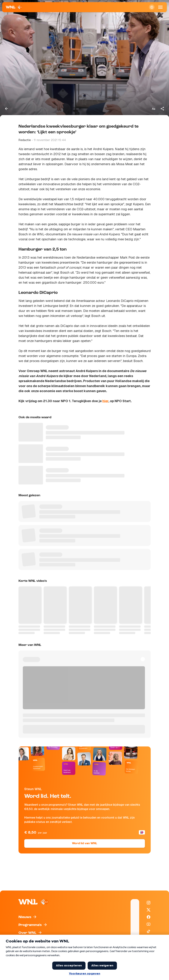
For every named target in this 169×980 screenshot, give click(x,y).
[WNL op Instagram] (149, 903)
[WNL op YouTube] (149, 924)
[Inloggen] (152, 7)
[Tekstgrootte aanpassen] (154, 109)
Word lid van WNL (84, 843)
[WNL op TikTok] (149, 931)
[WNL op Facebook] (149, 917)
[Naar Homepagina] (14, 7)
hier (105, 401)
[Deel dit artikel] (163, 109)
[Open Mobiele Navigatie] (160, 7)
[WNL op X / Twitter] (149, 910)
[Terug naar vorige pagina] (6, 109)
